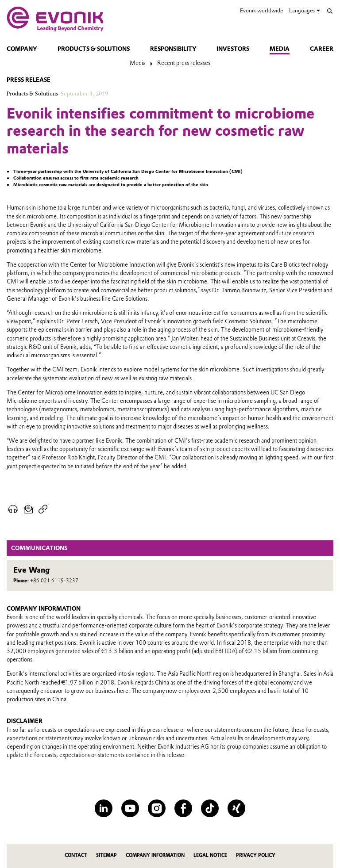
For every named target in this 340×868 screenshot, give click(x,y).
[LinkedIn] (104, 808)
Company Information (155, 855)
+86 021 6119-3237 (54, 581)
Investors (233, 49)
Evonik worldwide (261, 10)
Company (22, 49)
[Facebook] (183, 808)
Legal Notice (210, 855)
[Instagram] (157, 808)
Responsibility (173, 49)
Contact (76, 855)
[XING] (236, 808)
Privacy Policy (256, 855)
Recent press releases (184, 63)
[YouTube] (130, 808)
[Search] (330, 11)
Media (280, 49)
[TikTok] (210, 808)
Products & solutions (94, 49)
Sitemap (106, 855)
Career (322, 49)
